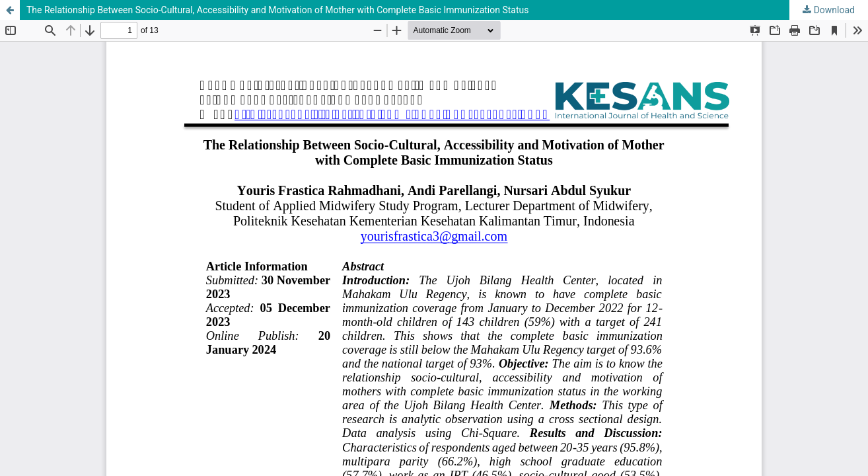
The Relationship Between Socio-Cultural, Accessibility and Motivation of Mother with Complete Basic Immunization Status (277, 10)
